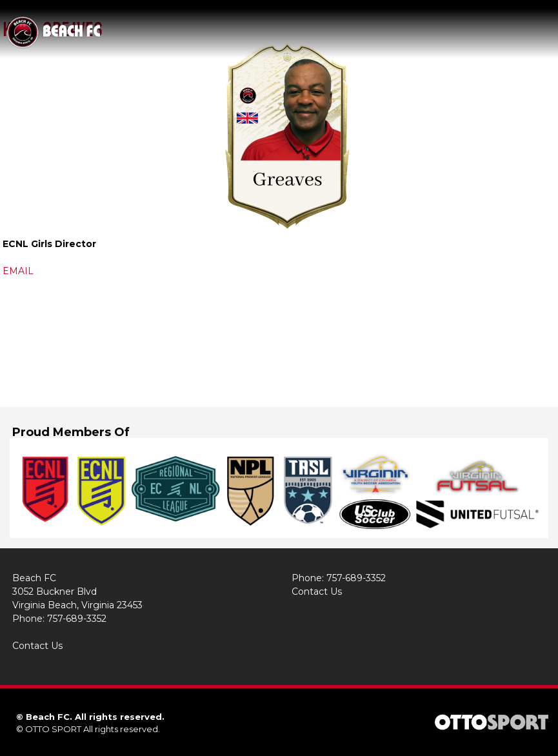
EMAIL (18, 271)
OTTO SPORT (53, 729)
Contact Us (37, 646)
